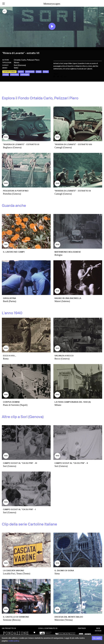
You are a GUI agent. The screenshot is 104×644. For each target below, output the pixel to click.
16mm (16, 63)
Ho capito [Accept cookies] (97, 638)
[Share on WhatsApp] (63, 77)
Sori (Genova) (20, 65)
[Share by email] (65, 77)
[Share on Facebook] (55, 77)
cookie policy (13, 641)
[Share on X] (59, 77)
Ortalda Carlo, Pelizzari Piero (27, 60)
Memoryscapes (52, 4)
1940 (16, 68)
